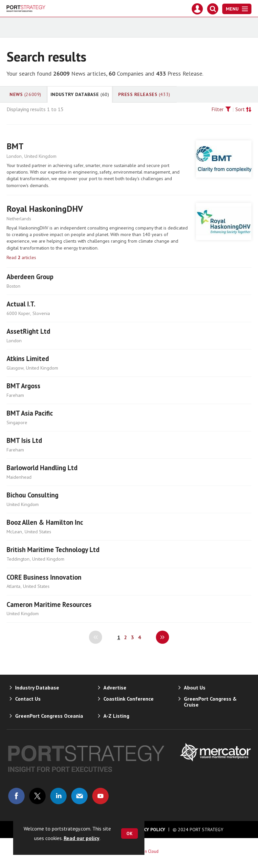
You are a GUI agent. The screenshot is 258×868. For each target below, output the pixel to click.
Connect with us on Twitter (37, 796)
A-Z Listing (116, 716)
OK (129, 833)
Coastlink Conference (129, 699)
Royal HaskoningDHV (45, 209)
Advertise (115, 687)
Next (162, 637)
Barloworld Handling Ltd (42, 468)
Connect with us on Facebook (16, 796)
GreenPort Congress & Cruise (210, 702)
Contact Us (28, 699)
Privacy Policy (148, 830)
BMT (15, 146)
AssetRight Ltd (28, 331)
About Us (195, 687)
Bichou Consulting (32, 495)
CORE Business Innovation (44, 577)
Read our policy (82, 838)
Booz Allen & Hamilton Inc (45, 522)
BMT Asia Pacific (30, 413)
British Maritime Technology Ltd (53, 550)
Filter (217, 109)
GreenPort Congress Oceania (49, 716)
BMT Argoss (23, 386)
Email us (79, 796)
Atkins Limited (28, 359)
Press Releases (144, 94)
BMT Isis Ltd (24, 440)
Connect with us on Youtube (100, 796)
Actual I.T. (21, 304)
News (25, 94)
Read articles (21, 257)
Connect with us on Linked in (58, 796)
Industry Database (80, 94)
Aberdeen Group (30, 277)
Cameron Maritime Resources (49, 604)
